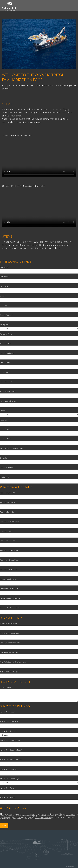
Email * (3, 296)
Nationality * (5, 420)
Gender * (3, 411)
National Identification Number (11, 449)
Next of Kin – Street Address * (11, 750)
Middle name (5, 277)
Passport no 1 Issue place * (10, 522)
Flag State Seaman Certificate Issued (14, 662)
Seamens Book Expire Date (10, 599)
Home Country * (6, 382)
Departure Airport (6, 468)
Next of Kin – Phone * (8, 788)
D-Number (4, 458)
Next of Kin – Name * (8, 712)
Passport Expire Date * (8, 512)
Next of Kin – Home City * (9, 769)
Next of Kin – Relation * (8, 731)
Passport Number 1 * (7, 493)
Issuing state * (5, 325)
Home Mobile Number (8, 401)
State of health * (6, 687)
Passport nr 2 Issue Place (9, 560)
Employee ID (5, 477)
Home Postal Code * (7, 353)
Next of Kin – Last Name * (9, 722)
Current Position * (6, 315)
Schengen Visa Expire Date (10, 643)
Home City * (4, 373)
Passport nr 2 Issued (7, 541)
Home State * (5, 363)
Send (4, 826)
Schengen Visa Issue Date (10, 633)
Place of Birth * (5, 439)
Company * (4, 306)
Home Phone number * (8, 392)
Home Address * (6, 344)
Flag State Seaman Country (10, 653)
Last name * (4, 287)
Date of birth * (5, 429)
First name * (4, 267)
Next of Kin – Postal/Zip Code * (11, 760)
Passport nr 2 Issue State (9, 570)
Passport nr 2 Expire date (9, 551)
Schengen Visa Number (9, 624)
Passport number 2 (7, 531)
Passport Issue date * (8, 503)
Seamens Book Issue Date (10, 589)
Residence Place (6, 334)
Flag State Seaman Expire (9, 672)
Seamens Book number (9, 579)
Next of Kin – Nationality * (9, 779)
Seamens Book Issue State (10, 608)
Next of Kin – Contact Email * (11, 741)
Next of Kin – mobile (7, 798)
